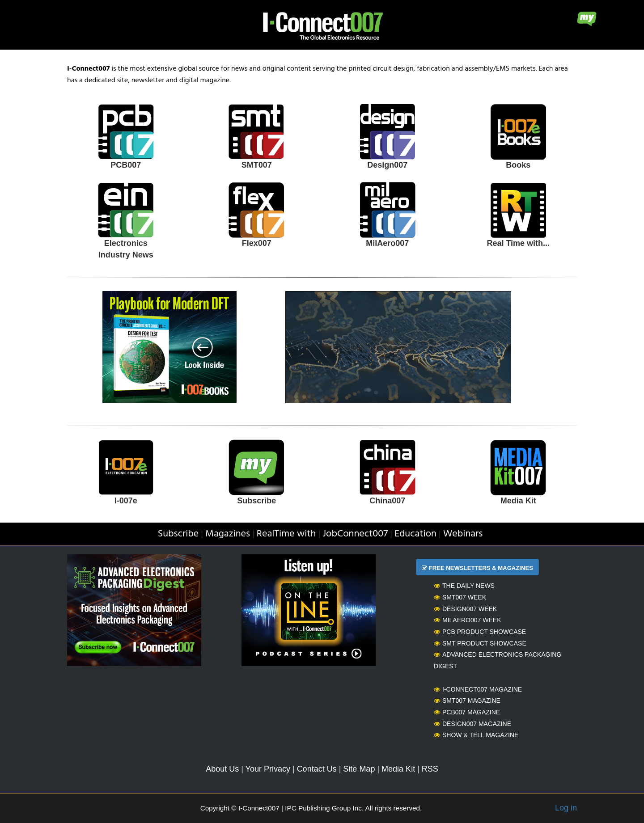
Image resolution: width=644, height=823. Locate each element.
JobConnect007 (355, 534)
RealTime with (286, 534)
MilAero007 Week (468, 620)
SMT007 (257, 165)
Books (518, 165)
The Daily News (464, 586)
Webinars (463, 534)
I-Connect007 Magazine (478, 689)
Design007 (387, 165)
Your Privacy (268, 769)
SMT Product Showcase (480, 643)
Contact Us (317, 769)
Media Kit (518, 501)
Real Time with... (518, 243)
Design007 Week (465, 609)
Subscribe (256, 501)
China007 (387, 501)
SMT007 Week (460, 597)
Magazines (228, 534)
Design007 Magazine (472, 724)
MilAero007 (387, 243)
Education (415, 534)
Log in (566, 808)
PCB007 (126, 165)
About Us (222, 769)
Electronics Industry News (126, 249)
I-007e (126, 501)
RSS (430, 769)
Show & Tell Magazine (476, 735)
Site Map (359, 769)
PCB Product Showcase (480, 632)
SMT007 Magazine (467, 701)
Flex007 (257, 243)
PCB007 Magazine (467, 712)
